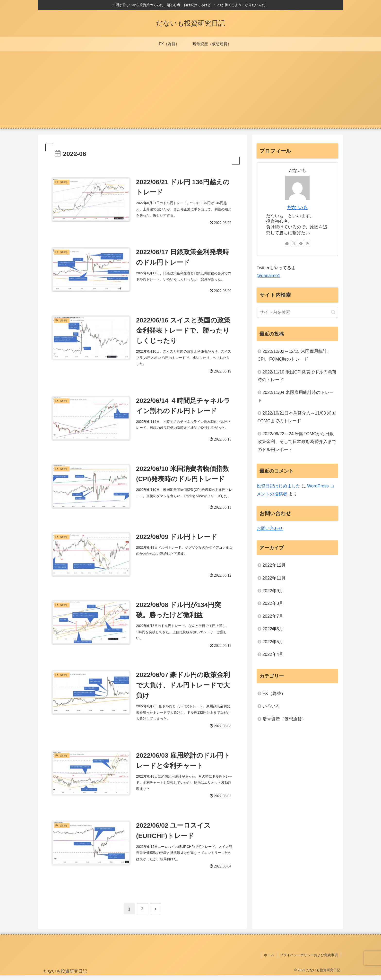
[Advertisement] (190, 91)
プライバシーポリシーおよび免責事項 (310, 960)
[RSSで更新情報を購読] (308, 243)
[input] (297, 312)
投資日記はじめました (278, 486)
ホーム (270, 960)
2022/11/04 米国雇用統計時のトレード (296, 396)
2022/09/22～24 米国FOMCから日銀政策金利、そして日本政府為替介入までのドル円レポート (297, 442)
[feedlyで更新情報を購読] (301, 243)
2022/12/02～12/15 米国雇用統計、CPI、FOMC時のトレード (294, 355)
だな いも (297, 208)
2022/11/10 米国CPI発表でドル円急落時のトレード (297, 376)
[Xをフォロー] (294, 243)
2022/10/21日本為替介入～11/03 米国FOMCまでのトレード (297, 417)
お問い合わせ (270, 529)
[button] (333, 312)
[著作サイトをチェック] (287, 243)
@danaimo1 (268, 276)
